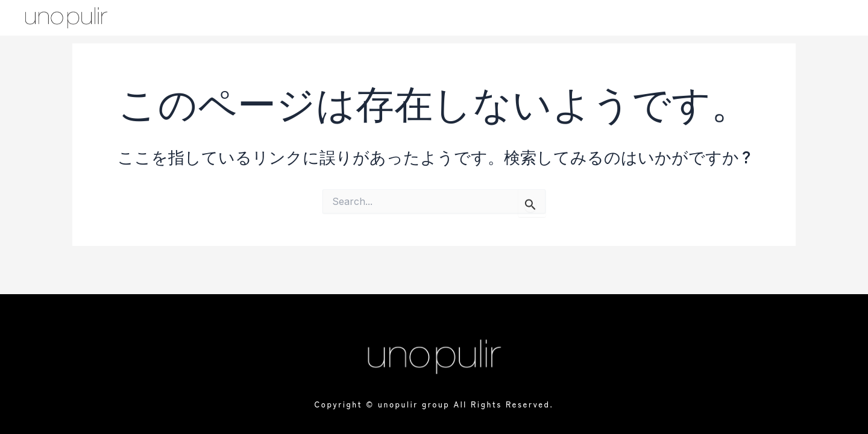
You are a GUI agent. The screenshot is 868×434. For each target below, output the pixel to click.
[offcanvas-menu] (819, 19)
